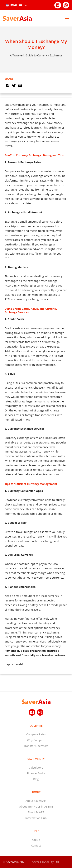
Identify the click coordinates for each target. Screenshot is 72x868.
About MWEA (36, 812)
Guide (36, 840)
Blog (36, 779)
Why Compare (36, 740)
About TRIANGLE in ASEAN (36, 806)
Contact (36, 845)
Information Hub (36, 818)
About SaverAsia (36, 801)
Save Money (36, 759)
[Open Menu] (67, 18)
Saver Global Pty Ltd (45, 862)
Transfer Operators (36, 746)
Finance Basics (36, 773)
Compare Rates (36, 734)
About (36, 792)
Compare (36, 726)
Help (36, 831)
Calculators (36, 768)
